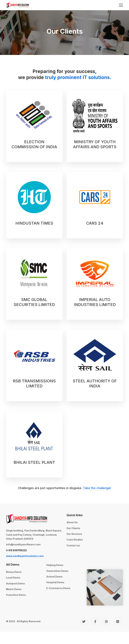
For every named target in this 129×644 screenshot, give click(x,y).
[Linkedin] (118, 621)
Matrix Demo (14, 589)
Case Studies (75, 540)
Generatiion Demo (57, 571)
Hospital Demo (55, 582)
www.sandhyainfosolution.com (25, 556)
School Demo (54, 577)
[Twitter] (84, 621)
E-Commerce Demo (58, 588)
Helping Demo (55, 565)
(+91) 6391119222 (16, 550)
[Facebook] (95, 621)
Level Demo (13, 578)
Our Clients (73, 528)
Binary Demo (14, 572)
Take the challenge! (97, 488)
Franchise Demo (16, 595)
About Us (72, 522)
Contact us (73, 545)
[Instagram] (106, 621)
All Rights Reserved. (29, 621)
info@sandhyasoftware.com (23, 544)
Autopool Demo (15, 583)
